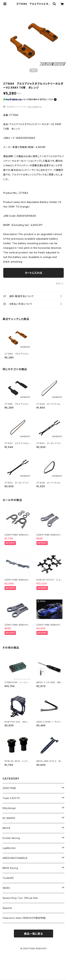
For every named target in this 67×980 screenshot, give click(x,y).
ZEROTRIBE (9, 788)
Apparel (7, 908)
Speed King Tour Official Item (20, 898)
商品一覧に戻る (33, 934)
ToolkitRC (8, 878)
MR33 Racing (10, 868)
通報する (60, 284)
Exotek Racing (11, 838)
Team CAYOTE (11, 798)
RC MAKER (9, 818)
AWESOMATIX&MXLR (15, 858)
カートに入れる (34, 273)
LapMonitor (9, 848)
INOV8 (6, 828)
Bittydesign (9, 808)
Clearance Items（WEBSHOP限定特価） (25, 918)
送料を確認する (35, 107)
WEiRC (7, 888)
